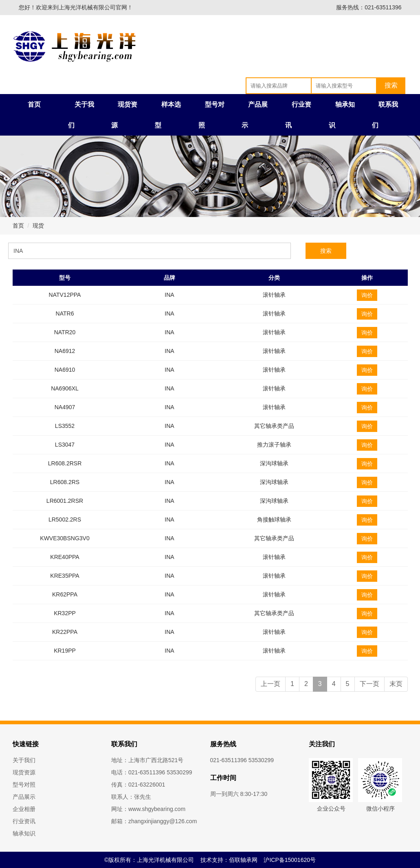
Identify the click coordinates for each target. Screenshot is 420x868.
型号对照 (24, 785)
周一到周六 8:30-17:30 (239, 794)
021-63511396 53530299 (242, 760)
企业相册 (24, 809)
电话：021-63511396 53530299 (152, 772)
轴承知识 (24, 833)
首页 (34, 104)
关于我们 (24, 760)
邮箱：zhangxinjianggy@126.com (154, 821)
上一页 (270, 684)
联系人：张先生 (131, 797)
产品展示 (24, 797)
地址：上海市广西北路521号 (147, 760)
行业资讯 (24, 821)
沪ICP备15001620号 (290, 860)
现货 (38, 226)
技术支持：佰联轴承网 (229, 860)
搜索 (326, 251)
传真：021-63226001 (138, 785)
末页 (396, 684)
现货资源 (24, 772)
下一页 (369, 684)
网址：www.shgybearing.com (148, 809)
